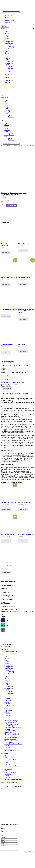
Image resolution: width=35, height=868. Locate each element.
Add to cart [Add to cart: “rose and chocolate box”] (6, 554)
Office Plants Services (11, 737)
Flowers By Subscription (12, 734)
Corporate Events (10, 744)
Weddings (7, 742)
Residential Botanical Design (13, 741)
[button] (17, 120)
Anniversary (8, 714)
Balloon (7, 37)
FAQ (6, 771)
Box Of (7, 40)
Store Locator (9, 774)
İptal (26, 866)
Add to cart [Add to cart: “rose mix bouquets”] (23, 522)
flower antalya (14, 206)
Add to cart (12, 219)
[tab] (7, 402)
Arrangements (9, 42)
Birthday (14, 145)
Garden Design (9, 739)
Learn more (4, 393)
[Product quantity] (3, 218)
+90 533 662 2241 (6, 663)
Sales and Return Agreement (13, 779)
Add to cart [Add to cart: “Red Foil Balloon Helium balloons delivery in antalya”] (23, 333)
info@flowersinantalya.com (9, 664)
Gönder (31, 866)
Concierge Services (10, 736)
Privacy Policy (5, 800)
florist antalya (5, 206)
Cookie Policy (18, 800)
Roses (6, 35)
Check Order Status (10, 773)
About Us (7, 778)
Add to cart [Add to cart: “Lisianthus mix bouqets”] (6, 522)
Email (3, 628)
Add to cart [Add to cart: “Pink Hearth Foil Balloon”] (6, 329)
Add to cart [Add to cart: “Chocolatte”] (23, 364)
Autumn (7, 715)
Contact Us (8, 45)
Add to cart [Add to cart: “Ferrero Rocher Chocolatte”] (6, 266)
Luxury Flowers (9, 43)
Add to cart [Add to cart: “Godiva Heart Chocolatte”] (6, 298)
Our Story (11, 47)
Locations (11, 48)
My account (8, 769)
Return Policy (6, 389)
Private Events (9, 746)
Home (6, 32)
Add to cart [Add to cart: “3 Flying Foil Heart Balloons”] (6, 366)
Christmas (8, 712)
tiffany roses (23, 206)
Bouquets (7, 38)
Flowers (7, 33)
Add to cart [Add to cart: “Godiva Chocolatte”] (23, 298)
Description (7, 402)
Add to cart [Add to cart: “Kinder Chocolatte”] (23, 264)
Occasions (8, 145)
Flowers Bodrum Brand (12, 747)
